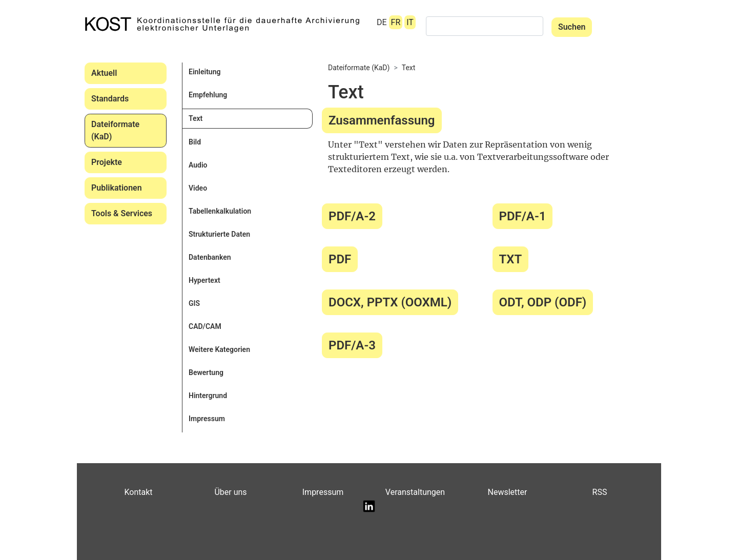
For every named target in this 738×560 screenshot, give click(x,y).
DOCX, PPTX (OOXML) (390, 302)
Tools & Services (122, 213)
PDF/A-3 (352, 345)
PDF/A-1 (523, 216)
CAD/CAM (205, 326)
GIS (194, 303)
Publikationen (117, 188)
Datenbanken (210, 257)
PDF (340, 259)
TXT (511, 259)
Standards (110, 99)
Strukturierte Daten (219, 234)
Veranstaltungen (415, 492)
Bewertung (206, 372)
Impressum (207, 419)
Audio (198, 165)
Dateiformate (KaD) (115, 130)
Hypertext (204, 280)
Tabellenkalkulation (220, 211)
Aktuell (104, 73)
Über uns (230, 492)
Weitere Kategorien (219, 349)
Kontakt (138, 492)
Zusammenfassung (382, 120)
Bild (195, 142)
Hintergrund (208, 396)
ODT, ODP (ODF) (543, 302)
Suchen (572, 27)
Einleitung (204, 72)
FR (396, 22)
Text (196, 118)
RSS (600, 492)
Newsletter (508, 492)
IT (410, 22)
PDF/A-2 (352, 216)
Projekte (107, 162)
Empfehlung (208, 95)
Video (198, 188)
